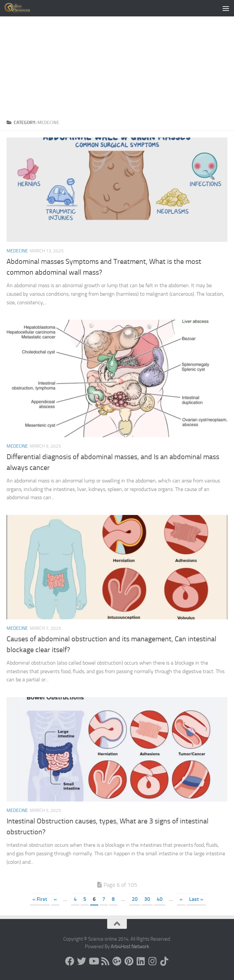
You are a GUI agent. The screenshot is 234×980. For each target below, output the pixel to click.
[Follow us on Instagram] (152, 961)
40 (160, 899)
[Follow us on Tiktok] (164, 961)
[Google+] (117, 961)
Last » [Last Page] (196, 899)
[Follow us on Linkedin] (141, 961)
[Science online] (70, 961)
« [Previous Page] (55, 899)
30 (147, 899)
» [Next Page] (181, 899)
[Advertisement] (117, 66)
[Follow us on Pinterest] (129, 961)
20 (135, 899)
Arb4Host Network (130, 947)
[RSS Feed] (105, 961)
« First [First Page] (40, 899)
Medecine (17, 251)
